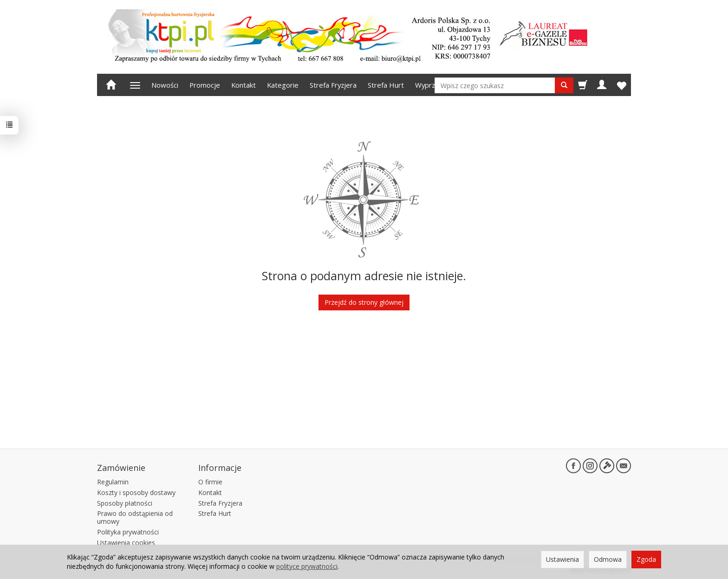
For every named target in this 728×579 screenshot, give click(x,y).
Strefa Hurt (386, 85)
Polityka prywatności (128, 532)
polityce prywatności (307, 566)
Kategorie (283, 85)
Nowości (165, 85)
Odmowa (608, 559)
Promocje (205, 85)
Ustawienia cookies (126, 543)
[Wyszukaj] (564, 85)
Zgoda (646, 559)
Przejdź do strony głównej (364, 302)
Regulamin (113, 482)
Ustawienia (562, 559)
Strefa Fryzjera (333, 85)
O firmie (210, 482)
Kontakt (244, 85)
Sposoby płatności (125, 503)
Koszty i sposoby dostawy (136, 492)
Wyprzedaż (433, 85)
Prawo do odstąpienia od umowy (135, 517)
